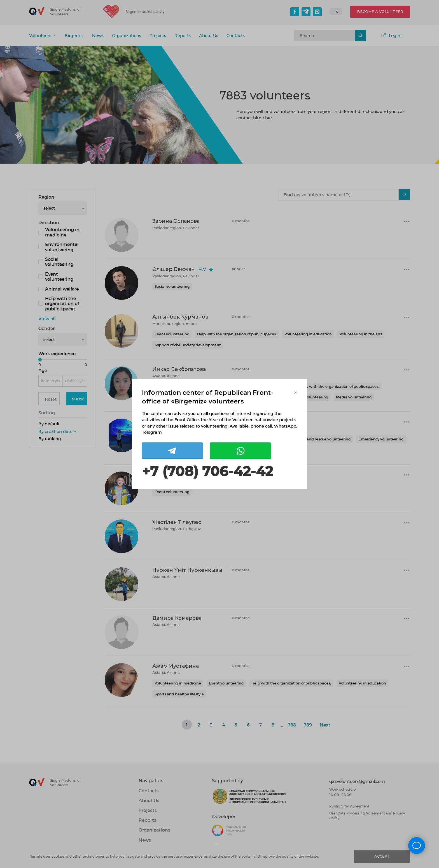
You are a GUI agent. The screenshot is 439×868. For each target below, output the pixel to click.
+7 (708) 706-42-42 (207, 471)
